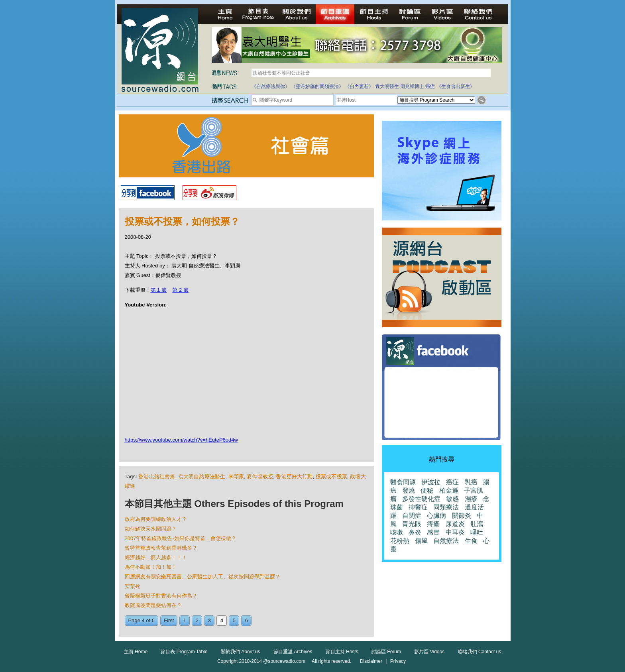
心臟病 (436, 516)
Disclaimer (371, 661)
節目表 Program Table (184, 652)
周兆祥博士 (412, 86)
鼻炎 (415, 532)
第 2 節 (180, 290)
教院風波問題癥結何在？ (153, 605)
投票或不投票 (331, 476)
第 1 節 (159, 290)
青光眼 (412, 524)
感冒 (433, 532)
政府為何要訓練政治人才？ (156, 519)
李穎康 (236, 476)
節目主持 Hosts (342, 652)
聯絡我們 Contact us (480, 652)
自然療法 (446, 541)
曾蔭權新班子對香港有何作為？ (161, 596)
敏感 (452, 499)
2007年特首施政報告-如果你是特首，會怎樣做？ (181, 538)
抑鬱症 (418, 507)
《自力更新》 (359, 86)
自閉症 (412, 516)
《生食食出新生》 (456, 86)
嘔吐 (477, 532)
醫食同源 (403, 482)
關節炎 (462, 516)
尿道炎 (455, 524)
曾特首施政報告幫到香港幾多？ (161, 548)
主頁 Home (136, 652)
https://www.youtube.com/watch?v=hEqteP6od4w (181, 440)
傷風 (421, 541)
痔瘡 (433, 524)
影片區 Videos (429, 652)
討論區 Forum (386, 652)
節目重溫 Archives (293, 652)
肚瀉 (477, 524)
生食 (471, 541)
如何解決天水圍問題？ (151, 529)
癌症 (430, 86)
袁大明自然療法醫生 (202, 476)
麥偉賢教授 (260, 476)
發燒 (409, 490)
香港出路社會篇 (157, 476)
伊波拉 (431, 482)
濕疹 (471, 499)
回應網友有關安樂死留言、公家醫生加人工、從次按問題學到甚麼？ (202, 577)
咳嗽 (397, 532)
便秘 (427, 490)
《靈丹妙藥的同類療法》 (317, 86)
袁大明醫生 (387, 86)
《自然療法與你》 (271, 86)
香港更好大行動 (294, 476)
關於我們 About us (241, 652)
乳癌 (471, 482)
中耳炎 (455, 532)
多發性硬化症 (421, 499)
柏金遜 (449, 490)
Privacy (398, 661)
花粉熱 (400, 541)
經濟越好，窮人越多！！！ (156, 557)
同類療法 (446, 507)
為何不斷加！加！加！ (151, 567)
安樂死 (133, 586)
